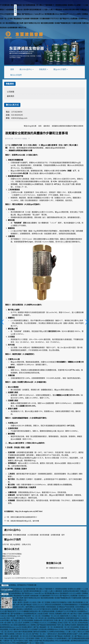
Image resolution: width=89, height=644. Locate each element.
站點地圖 (64, 578)
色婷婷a (33, 625)
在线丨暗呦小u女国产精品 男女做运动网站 (39, 641)
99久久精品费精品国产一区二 (23, 643)
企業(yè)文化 (26, 544)
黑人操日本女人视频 (75, 614)
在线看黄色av (82, 611)
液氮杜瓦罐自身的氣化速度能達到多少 (24, 517)
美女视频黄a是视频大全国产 (68, 634)
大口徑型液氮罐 (33, 535)
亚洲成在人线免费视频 (24, 609)
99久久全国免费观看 (62, 641)
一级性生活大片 (52, 634)
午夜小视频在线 (78, 609)
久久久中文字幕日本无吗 (42, 609)
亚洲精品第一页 (13, 616)
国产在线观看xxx (17, 614)
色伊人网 (19, 605)
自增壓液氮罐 (55, 535)
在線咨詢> (15, 10)
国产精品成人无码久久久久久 (34, 605)
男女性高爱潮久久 (79, 602)
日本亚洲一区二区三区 (23, 634)
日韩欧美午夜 (5, 614)
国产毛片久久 (20, 638)
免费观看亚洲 (20, 618)
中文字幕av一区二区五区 (35, 618)
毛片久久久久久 (6, 643)
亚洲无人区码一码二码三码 (68, 623)
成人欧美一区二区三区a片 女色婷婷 (17, 623)
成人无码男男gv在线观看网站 (55, 618)
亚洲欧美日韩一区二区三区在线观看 (66, 627)
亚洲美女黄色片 (27, 627)
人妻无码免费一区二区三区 (19, 636)
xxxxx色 (3, 618)
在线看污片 (50, 636)
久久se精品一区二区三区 (78, 616)
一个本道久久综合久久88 (15, 607)
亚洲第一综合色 (49, 614)
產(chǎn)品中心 (27, 69)
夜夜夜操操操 (51, 607)
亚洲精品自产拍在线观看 (66, 607)
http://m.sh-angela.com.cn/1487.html (29, 511)
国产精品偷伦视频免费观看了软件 (49, 625)
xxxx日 (18, 627)
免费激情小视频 (61, 614)
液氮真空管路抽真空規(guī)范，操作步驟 (25, 521)
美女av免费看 (9, 638)
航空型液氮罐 (44, 535)
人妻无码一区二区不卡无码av (13, 641)
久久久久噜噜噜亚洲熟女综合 (28, 611)
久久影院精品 (52, 623)
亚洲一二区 (10, 618)
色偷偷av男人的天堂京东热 (44, 620)
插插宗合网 (64, 616)
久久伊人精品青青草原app (68, 629)
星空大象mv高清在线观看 (23, 632)
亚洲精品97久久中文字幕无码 (66, 611)
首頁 (12, 69)
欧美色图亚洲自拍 (73, 618)
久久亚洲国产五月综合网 (38, 629)
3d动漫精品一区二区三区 (50, 616)
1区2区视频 (30, 638)
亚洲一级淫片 (18, 602)
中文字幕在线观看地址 (37, 636)
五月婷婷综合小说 (6, 625)
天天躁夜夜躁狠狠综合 (70, 605)
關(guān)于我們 (61, 69)
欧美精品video (53, 629)
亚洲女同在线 (83, 623)
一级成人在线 (39, 643)
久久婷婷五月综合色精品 (56, 632)
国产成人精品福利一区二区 (43, 627)
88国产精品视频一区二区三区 (30, 616)
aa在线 (40, 614)
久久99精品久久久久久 (38, 623)
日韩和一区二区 (41, 638)
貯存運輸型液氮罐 (20, 535)
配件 (63, 535)
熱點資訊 (43, 69)
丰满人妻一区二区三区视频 (64, 620)
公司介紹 (6, 544)
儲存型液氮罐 (7, 535)
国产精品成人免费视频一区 (64, 636)
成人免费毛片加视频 (69, 625)
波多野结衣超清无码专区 (79, 641)
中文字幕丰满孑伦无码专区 (19, 629)
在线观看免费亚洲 (30, 614)
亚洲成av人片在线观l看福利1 (57, 638)
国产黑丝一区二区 (39, 634)
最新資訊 (11, 96)
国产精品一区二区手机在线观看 (22, 620)
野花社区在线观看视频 (53, 605)
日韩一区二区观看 (44, 602)
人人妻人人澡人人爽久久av (75, 632)
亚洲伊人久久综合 (30, 602)
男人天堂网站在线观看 (47, 611)
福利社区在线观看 (40, 632)
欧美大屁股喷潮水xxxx (22, 625)
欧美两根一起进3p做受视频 (62, 609)
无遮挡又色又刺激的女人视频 (61, 602)
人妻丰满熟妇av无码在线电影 (35, 607)
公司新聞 (11, 92)
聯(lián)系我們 (16, 75)
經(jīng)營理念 (15, 544)
